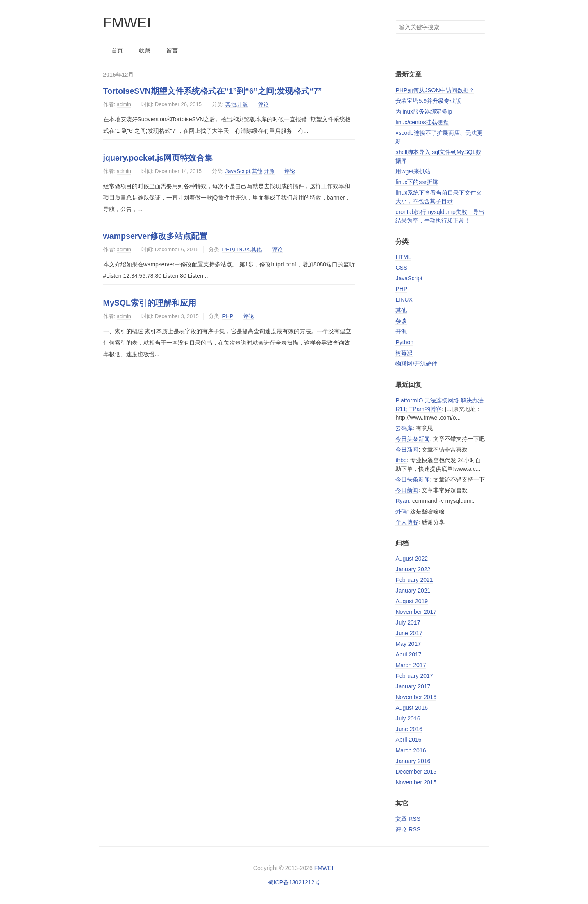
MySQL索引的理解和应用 (150, 303)
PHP (228, 249)
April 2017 (408, 654)
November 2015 (416, 782)
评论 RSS (408, 829)
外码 (401, 511)
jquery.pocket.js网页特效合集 (158, 158)
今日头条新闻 (413, 439)
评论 (263, 104)
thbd (401, 460)
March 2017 (411, 665)
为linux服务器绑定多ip (424, 111)
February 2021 (414, 580)
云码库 (404, 428)
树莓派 (404, 353)
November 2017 (416, 612)
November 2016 (416, 697)
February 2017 (414, 676)
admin (124, 104)
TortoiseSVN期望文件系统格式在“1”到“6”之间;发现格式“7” (213, 91)
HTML (403, 257)
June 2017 (409, 633)
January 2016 (413, 761)
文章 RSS (408, 819)
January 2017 (413, 686)
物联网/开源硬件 (416, 363)
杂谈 (401, 321)
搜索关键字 (396, 20)
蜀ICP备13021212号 (294, 882)
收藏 (145, 50)
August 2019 (412, 601)
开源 (243, 104)
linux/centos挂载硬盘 (422, 122)
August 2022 (412, 559)
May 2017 (408, 644)
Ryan (402, 501)
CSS (401, 268)
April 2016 (408, 740)
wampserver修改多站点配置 (155, 236)
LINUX (242, 249)
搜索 (479, 27)
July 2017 (408, 622)
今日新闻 (407, 450)
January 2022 (413, 569)
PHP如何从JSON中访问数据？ (435, 90)
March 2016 (411, 750)
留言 (172, 50)
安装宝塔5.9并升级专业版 (428, 101)
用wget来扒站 (413, 171)
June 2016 (409, 729)
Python (404, 342)
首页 (117, 50)
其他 (231, 104)
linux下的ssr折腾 (417, 182)
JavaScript (238, 171)
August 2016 (412, 708)
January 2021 (413, 591)
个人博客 (407, 522)
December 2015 (416, 772)
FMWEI (127, 22)
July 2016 (408, 718)
